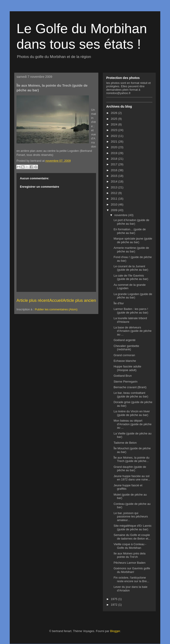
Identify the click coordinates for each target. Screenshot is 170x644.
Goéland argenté (124, 340)
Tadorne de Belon (125, 443)
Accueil (56, 300)
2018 (115, 159)
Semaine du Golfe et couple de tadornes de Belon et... (132, 537)
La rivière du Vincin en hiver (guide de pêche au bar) (132, 413)
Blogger (115, 631)
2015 (115, 176)
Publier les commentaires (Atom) (56, 309)
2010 (115, 204)
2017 (115, 164)
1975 (115, 599)
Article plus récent (33, 300)
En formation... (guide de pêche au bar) (130, 231)
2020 (115, 147)
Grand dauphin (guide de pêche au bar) (130, 469)
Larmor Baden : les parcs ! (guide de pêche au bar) (131, 311)
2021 (115, 142)
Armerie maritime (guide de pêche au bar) (131, 250)
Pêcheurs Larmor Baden (129, 563)
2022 (115, 136)
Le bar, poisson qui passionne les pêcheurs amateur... (131, 517)
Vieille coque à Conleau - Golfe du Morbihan (130, 546)
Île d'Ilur (119, 303)
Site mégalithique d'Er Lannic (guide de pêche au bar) (132, 527)
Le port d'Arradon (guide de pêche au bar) (131, 222)
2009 (115, 210)
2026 (115, 113)
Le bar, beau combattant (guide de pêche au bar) (131, 395)
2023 (115, 130)
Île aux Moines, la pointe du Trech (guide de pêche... (131, 459)
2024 (115, 124)
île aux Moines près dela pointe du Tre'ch (129, 555)
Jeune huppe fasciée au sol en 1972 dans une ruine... (132, 478)
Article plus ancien (79, 300)
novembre (121, 215)
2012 (115, 193)
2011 (115, 199)
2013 (115, 187)
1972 (115, 605)
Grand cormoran (124, 355)
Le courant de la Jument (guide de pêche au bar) (131, 268)
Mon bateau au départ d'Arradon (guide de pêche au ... (132, 424)
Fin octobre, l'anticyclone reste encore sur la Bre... (131, 579)
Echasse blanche (125, 361)
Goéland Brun (123, 376)
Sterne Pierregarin (125, 382)
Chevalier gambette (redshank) (126, 348)
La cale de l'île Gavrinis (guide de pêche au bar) (131, 277)
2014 (115, 181)
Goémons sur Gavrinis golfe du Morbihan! (132, 570)
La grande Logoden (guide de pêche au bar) (133, 296)
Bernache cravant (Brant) (130, 387)
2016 (115, 170)
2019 (115, 153)
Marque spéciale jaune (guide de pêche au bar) (133, 240)
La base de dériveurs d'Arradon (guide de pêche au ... (132, 331)
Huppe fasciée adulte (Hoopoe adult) (127, 368)
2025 (115, 119)
